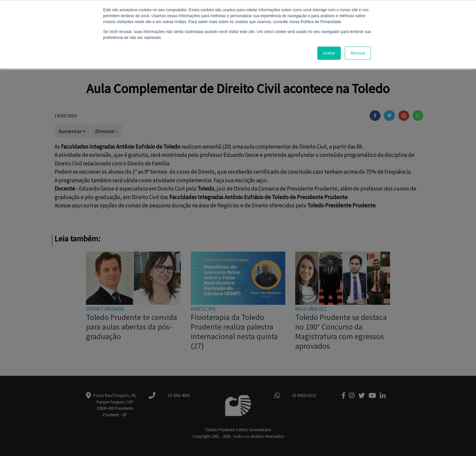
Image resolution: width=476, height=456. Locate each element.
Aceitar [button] (329, 53)
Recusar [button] (358, 53)
